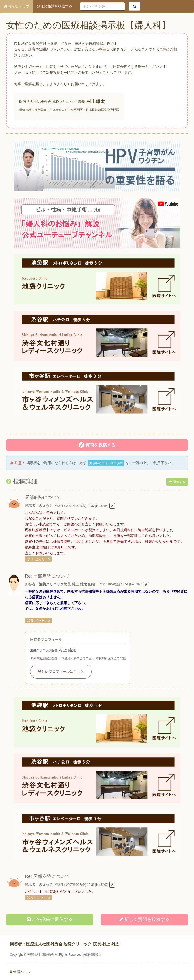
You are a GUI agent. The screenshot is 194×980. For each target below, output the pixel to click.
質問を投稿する (97, 445)
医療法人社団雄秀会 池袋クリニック (48, 102)
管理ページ (20, 972)
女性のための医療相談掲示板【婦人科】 (88, 25)
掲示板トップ (17, 6)
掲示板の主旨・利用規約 (106, 463)
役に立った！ (38, 559)
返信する (177, 482)
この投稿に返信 (50, 919)
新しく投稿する (144, 919)
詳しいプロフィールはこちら (61, 672)
